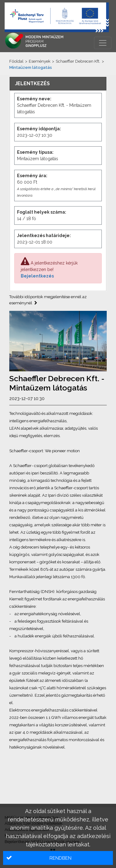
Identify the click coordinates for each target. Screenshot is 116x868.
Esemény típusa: (35, 152)
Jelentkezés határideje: (44, 236)
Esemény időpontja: (39, 129)
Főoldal (16, 61)
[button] (58, 858)
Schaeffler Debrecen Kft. (78, 61)
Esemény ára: (32, 176)
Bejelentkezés (37, 276)
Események (40, 61)
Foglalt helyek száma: (42, 212)
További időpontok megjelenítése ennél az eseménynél (48, 300)
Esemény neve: (34, 99)
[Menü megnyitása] (103, 43)
